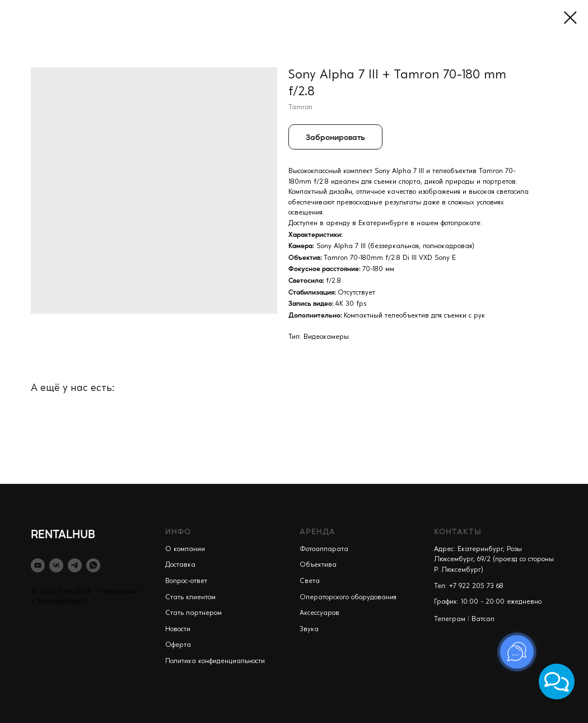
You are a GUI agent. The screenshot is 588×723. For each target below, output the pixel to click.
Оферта (178, 645)
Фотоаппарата (324, 549)
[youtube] (38, 565)
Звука (309, 629)
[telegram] (75, 565)
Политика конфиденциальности (215, 661)
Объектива (318, 565)
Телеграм (450, 619)
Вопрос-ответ (186, 581)
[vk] (56, 565)
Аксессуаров (319, 613)
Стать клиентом (190, 598)
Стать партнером (193, 613)
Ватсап (483, 619)
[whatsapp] (93, 565)
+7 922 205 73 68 (476, 586)
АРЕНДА (318, 531)
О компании (185, 549)
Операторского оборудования (348, 598)
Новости (178, 629)
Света (310, 581)
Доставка (180, 565)
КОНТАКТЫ (458, 531)
